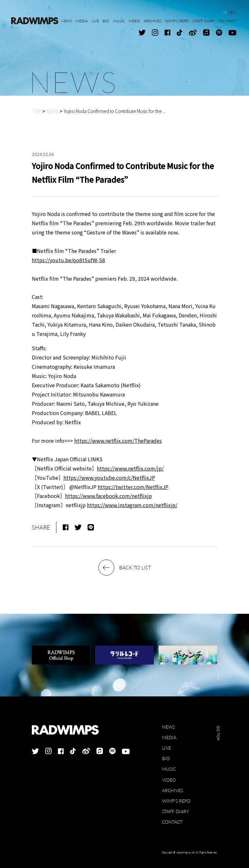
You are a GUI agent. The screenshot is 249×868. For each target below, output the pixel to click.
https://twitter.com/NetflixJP (133, 487)
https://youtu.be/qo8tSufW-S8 (68, 260)
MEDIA (169, 737)
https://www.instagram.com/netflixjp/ (132, 505)
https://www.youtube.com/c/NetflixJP (109, 478)
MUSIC (169, 769)
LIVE (167, 748)
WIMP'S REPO (176, 801)
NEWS (168, 727)
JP (225, 12)
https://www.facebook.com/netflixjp (108, 496)
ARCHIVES (173, 790)
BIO (166, 758)
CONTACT (172, 822)
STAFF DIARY (175, 811)
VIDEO (169, 780)
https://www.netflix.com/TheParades (118, 441)
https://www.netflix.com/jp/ (130, 468)
